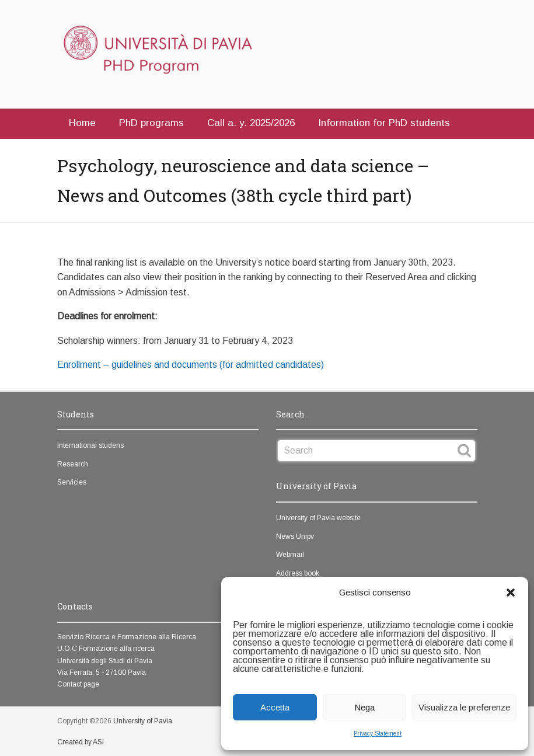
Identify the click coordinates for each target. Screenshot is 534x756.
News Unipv (295, 536)
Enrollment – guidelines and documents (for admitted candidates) (191, 365)
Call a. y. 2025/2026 (251, 123)
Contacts (90, 150)
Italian (148, 150)
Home (82, 123)
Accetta (275, 707)
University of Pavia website (318, 518)
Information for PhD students (384, 123)
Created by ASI (81, 742)
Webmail (290, 555)
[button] (511, 593)
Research (73, 464)
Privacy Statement (378, 734)
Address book (298, 573)
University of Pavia (143, 721)
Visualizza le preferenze (464, 707)
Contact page (78, 684)
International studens (90, 445)
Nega (364, 707)
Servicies (72, 482)
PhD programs (151, 123)
